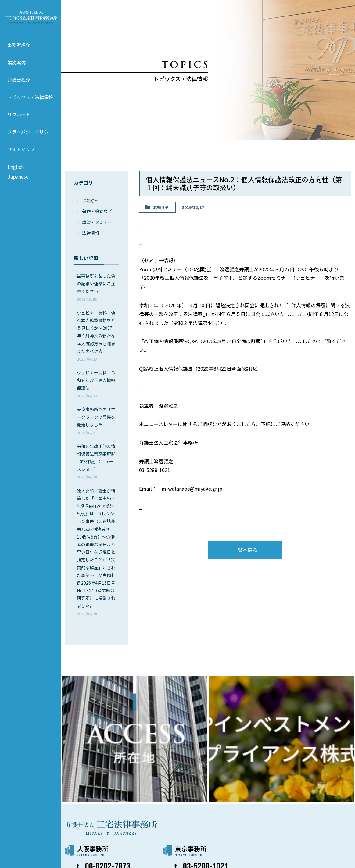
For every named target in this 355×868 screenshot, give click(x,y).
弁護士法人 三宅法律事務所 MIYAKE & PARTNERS (30, 22)
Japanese (18, 185)
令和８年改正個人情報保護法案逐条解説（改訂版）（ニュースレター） (96, 461)
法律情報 (91, 233)
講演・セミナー (97, 222)
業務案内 (16, 71)
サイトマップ (21, 158)
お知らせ (91, 201)
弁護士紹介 (19, 88)
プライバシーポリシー (30, 140)
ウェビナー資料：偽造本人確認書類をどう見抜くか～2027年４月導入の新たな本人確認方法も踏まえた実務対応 (96, 336)
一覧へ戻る (245, 550)
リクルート (19, 123)
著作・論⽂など (97, 211)
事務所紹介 (19, 53)
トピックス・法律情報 (30, 106)
